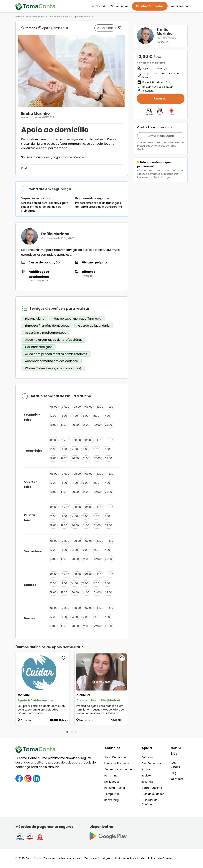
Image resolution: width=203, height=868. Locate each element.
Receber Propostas (150, 6)
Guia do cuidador (153, 794)
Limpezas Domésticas (119, 763)
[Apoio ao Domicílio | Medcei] (101, 672)
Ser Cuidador (99, 6)
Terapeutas (112, 794)
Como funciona (152, 788)
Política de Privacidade (130, 858)
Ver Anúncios (120, 6)
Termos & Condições (98, 858)
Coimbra (26, 720)
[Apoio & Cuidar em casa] (43, 672)
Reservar (161, 98)
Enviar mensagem (161, 136)
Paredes (29, 28)
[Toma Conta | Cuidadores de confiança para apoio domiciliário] (36, 6)
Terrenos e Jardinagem (119, 769)
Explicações (112, 782)
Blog (174, 773)
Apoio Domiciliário (35, 17)
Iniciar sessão (179, 6)
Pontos (146, 769)
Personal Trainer (115, 788)
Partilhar (105, 28)
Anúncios (112, 748)
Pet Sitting (111, 776)
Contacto (177, 779)
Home (18, 17)
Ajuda (147, 748)
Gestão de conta (152, 763)
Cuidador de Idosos (59, 17)
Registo (146, 776)
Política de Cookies (160, 858)
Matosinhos (86, 720)
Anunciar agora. (163, 177)
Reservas (147, 782)
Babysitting (112, 800)
